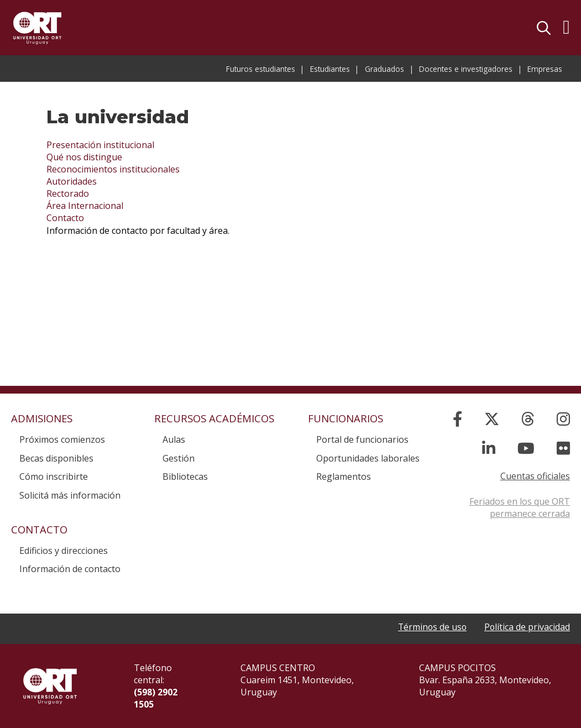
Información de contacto (70, 569)
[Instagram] (563, 419)
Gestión (179, 458)
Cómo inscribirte (54, 476)
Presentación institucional (100, 145)
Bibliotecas (185, 476)
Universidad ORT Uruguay (37, 28)
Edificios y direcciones (64, 551)
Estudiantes (330, 69)
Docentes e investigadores (466, 69)
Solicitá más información (70, 495)
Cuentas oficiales (535, 476)
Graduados (384, 69)
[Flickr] (563, 448)
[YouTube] (526, 448)
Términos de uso (431, 627)
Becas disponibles (56, 458)
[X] (492, 419)
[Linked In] (489, 448)
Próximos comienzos (62, 439)
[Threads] (528, 419)
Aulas (174, 439)
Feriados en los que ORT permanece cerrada (520, 507)
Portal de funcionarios (362, 439)
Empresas (545, 69)
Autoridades (72, 181)
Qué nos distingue (84, 157)
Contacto (65, 218)
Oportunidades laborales (368, 458)
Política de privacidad (527, 627)
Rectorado (68, 193)
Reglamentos (344, 476)
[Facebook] (457, 419)
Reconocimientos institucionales (113, 169)
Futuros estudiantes (261, 69)
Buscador (543, 28)
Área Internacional (85, 206)
